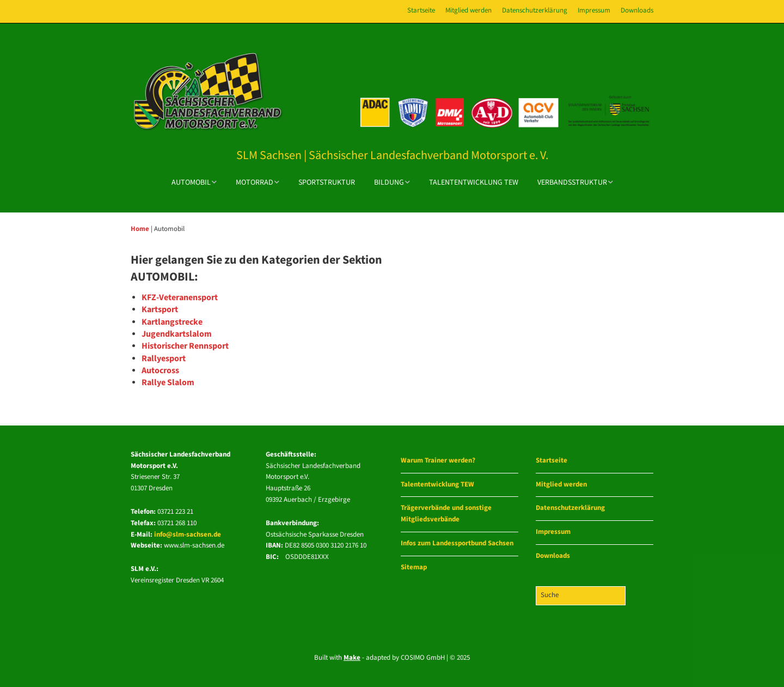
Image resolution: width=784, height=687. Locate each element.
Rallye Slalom (168, 383)
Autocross (160, 371)
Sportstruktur (327, 183)
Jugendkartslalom (177, 334)
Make (352, 658)
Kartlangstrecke (172, 322)
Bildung (389, 183)
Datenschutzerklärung (535, 11)
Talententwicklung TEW (474, 183)
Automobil (191, 183)
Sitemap (414, 567)
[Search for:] (581, 596)
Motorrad (255, 183)
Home (140, 229)
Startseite (421, 11)
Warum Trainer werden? (438, 461)
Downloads (637, 11)
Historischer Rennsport (185, 346)
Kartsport (160, 310)
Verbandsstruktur (572, 183)
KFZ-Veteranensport (180, 298)
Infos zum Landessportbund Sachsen (457, 543)
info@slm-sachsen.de (188, 535)
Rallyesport (164, 359)
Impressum (594, 11)
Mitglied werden (468, 11)
